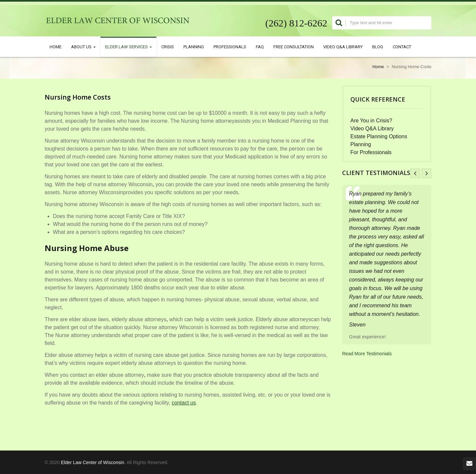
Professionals (230, 47)
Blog (378, 47)
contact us (184, 403)
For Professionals (371, 152)
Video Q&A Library (343, 47)
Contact (402, 47)
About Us (83, 47)
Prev (415, 173)
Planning (194, 47)
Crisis (168, 47)
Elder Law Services (128, 47)
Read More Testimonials (367, 354)
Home (56, 47)
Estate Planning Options (379, 136)
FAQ (260, 47)
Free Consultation (294, 47)
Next (426, 173)
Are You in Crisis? (371, 121)
